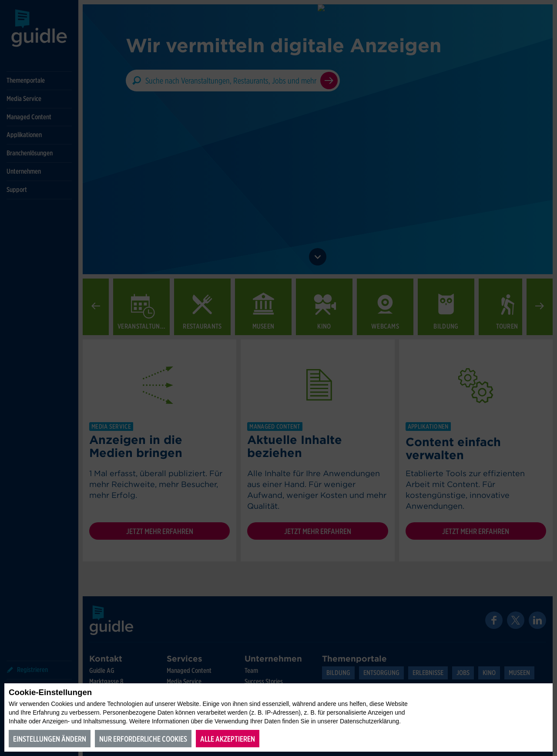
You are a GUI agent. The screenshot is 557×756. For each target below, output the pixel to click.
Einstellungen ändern (50, 739)
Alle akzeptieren (228, 739)
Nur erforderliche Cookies (143, 739)
